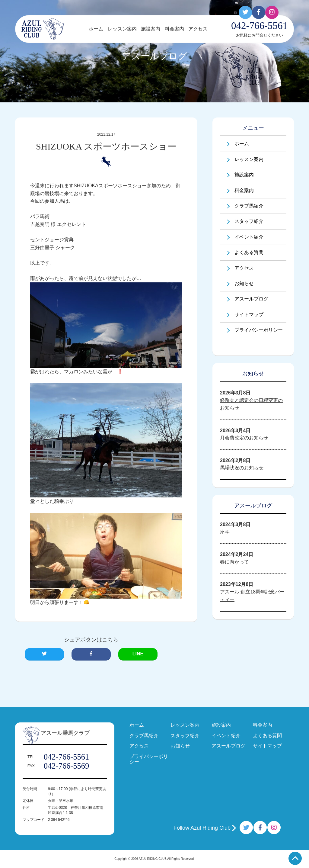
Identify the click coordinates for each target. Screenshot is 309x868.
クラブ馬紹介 (249, 206)
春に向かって (234, 562)
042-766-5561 (67, 757)
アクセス (198, 29)
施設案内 (151, 29)
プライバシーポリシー (259, 330)
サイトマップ (249, 315)
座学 (225, 532)
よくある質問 (249, 252)
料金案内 (174, 29)
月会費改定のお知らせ (244, 438)
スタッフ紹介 (249, 221)
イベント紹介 (249, 237)
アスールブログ (251, 299)
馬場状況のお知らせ (242, 468)
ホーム (96, 29)
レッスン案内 (122, 29)
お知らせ (244, 283)
